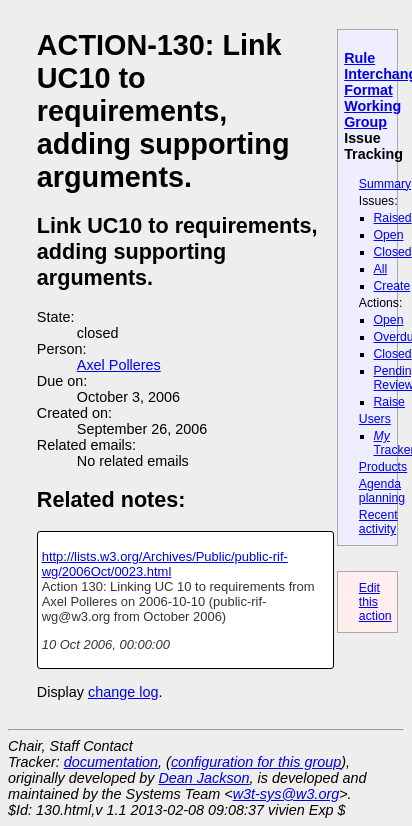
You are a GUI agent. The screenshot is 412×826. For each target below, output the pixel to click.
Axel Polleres (119, 365)
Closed (393, 252)
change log (123, 692)
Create (392, 286)
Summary (385, 184)
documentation (111, 762)
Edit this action (375, 602)
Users (375, 419)
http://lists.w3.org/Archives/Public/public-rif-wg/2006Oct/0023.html (165, 564)
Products (383, 467)
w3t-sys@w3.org (286, 794)
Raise (389, 402)
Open (389, 235)
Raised (393, 218)
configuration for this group (256, 762)
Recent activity (378, 522)
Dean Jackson (203, 778)
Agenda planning (382, 491)
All (381, 269)
